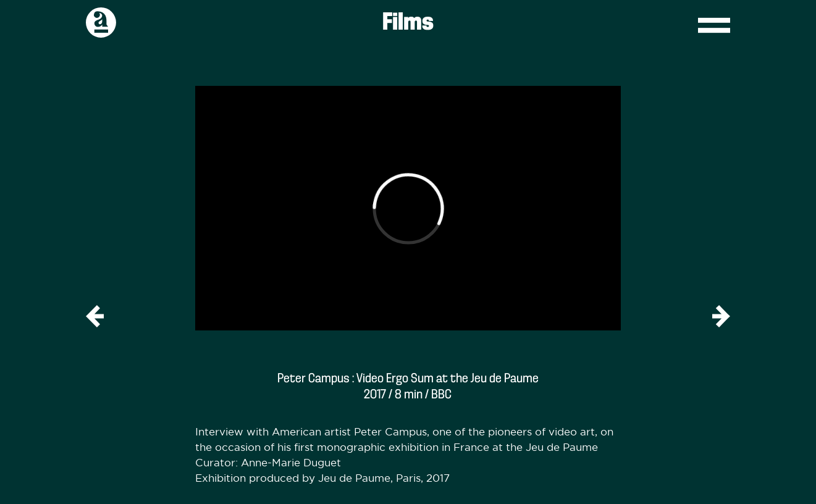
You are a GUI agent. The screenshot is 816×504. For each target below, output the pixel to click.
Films (408, 23)
